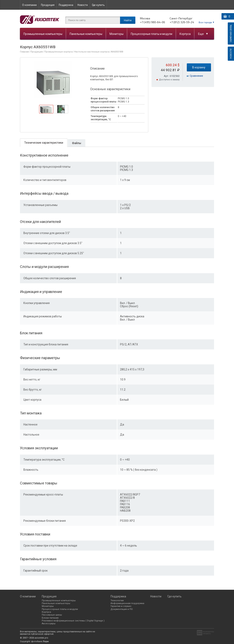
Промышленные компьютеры (43, 34)
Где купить (98, 5)
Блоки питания (50, 618)
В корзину (199, 67)
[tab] (46, 109)
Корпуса (185, 34)
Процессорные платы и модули (151, 34)
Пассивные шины (52, 615)
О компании (29, 5)
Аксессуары (49, 624)
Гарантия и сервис (121, 606)
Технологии (117, 601)
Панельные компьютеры (86, 34)
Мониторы (116, 34)
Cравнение (196, 76)
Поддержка (66, 5)
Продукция (48, 5)
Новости (83, 5)
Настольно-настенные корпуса (92, 52)
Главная (24, 52)
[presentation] (46, 112)
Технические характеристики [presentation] (44, 143)
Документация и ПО (122, 609)
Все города (205, 22)
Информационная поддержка (127, 603)
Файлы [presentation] (77, 143)
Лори (46, 641)
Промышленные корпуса (58, 52)
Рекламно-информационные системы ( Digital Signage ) (73, 621)
